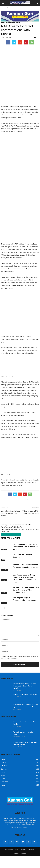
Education (4, 579)
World (18, 22)
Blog (17, 859)
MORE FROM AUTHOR (11, 548)
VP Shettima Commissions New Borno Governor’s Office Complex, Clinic (26, 599)
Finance (4, 782)
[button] (37, 3)
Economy (4, 779)
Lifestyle (4, 559)
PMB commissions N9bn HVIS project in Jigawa (30, 522)
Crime (3, 22)
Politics (13, 22)
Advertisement (9, 859)
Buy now (31, 859)
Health (3, 795)
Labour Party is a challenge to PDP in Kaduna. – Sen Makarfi (11, 523)
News (8, 22)
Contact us (23, 859)
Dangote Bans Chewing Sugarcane (25, 704)
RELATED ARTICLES (10, 544)
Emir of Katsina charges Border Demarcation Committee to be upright (26, 556)
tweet (26, 509)
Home (3, 8)
